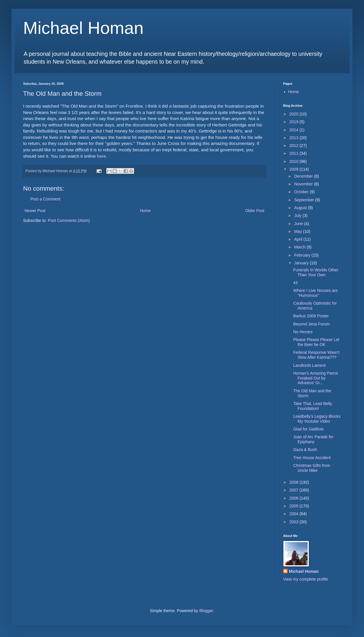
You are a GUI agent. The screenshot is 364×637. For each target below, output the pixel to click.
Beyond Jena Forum (311, 324)
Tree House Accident (312, 458)
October (302, 192)
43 (296, 283)
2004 (295, 514)
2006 (295, 498)
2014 (295, 130)
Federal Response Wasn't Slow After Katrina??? (316, 355)
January (302, 263)
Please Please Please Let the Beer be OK (316, 342)
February (303, 255)
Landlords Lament (309, 365)
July (298, 216)
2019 (295, 122)
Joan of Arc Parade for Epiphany (313, 439)
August (301, 208)
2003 (295, 522)
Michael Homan (83, 28)
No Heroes (303, 332)
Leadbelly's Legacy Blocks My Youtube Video (317, 419)
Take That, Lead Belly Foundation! (313, 406)
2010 (295, 161)
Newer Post (35, 211)
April (299, 239)
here (102, 156)
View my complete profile (305, 579)
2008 (295, 482)
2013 (295, 138)
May (298, 231)
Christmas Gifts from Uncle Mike (312, 468)
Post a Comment (45, 199)
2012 (295, 146)
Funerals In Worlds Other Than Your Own (316, 272)
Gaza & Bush (305, 450)
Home (145, 211)
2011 (295, 153)
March (300, 247)
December (304, 176)
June (299, 224)
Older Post (255, 211)
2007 (295, 490)
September (304, 200)
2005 (295, 506)
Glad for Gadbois (309, 429)
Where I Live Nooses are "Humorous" (315, 293)
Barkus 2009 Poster (311, 316)
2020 (295, 114)
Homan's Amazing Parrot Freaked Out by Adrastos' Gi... (315, 378)
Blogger (206, 611)
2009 (295, 169)
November (304, 184)
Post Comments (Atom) (69, 220)
